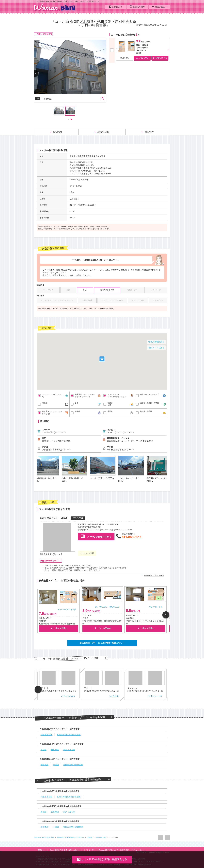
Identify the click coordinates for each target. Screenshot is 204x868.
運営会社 (40, 850)
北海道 (90, 838)
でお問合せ (59, 628)
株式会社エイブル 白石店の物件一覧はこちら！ (102, 643)
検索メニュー (159, 7)
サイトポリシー (139, 850)
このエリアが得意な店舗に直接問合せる (102, 859)
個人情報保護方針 (55, 850)
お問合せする (142, 58)
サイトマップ (87, 850)
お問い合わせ (72, 850)
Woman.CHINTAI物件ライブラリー (71, 838)
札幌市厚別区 (101, 838)
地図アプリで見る (156, 348)
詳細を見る (125, 58)
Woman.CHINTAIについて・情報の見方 (113, 850)
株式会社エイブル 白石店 (154, 576)
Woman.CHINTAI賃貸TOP (44, 838)
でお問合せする (96, 536)
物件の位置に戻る (156, 342)
